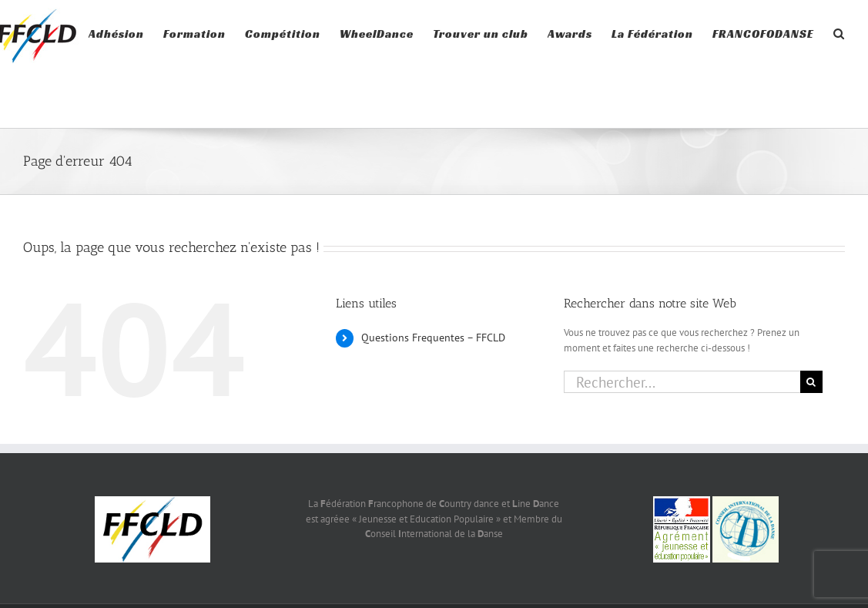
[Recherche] (811, 382)
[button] (839, 32)
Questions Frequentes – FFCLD (433, 338)
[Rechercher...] (682, 382)
